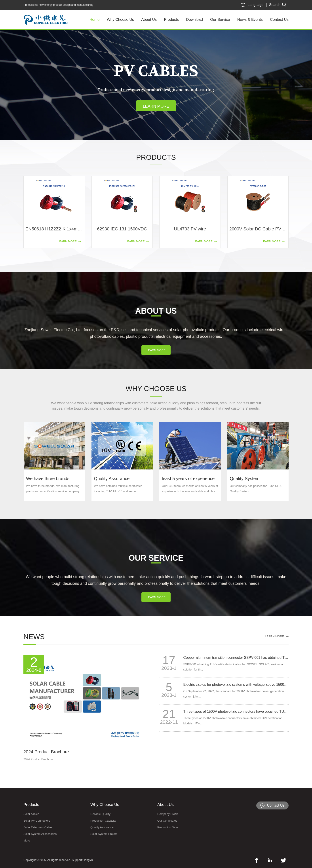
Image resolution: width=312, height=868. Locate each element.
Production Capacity (103, 821)
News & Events (250, 20)
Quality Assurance (102, 827)
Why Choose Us (120, 20)
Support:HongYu (82, 860)
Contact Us (279, 20)
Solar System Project (104, 834)
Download (194, 20)
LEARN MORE (156, 367)
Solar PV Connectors (37, 821)
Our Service (220, 20)
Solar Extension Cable (38, 827)
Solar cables (31, 814)
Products (171, 20)
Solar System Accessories (40, 834)
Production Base (168, 827)
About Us (149, 20)
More (27, 840)
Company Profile (168, 814)
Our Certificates (167, 821)
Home (94, 20)
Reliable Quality (100, 814)
